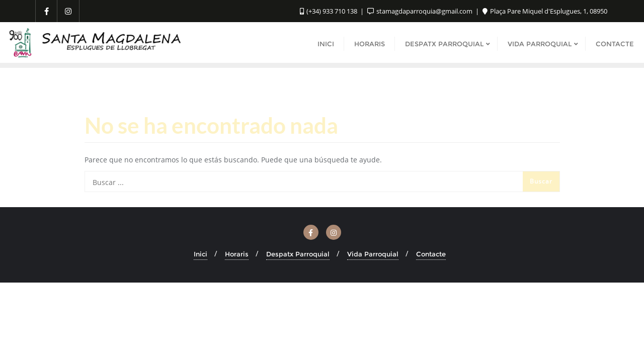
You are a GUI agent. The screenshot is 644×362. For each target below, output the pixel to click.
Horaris (237, 254)
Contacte (431, 254)
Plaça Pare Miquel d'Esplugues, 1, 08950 (545, 11)
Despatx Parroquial (298, 254)
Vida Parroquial (373, 254)
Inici (200, 254)
